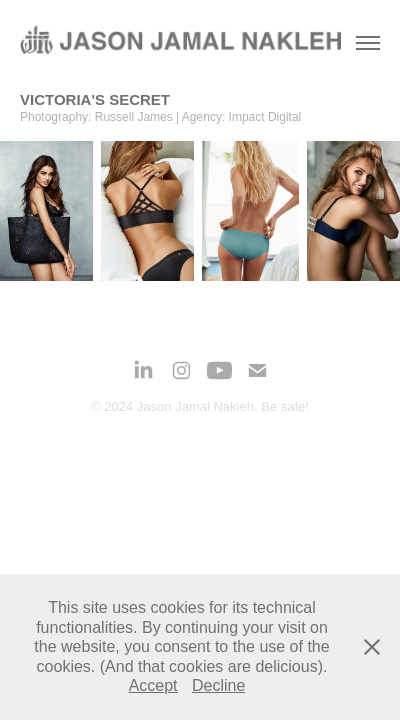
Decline (218, 685)
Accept (153, 685)
